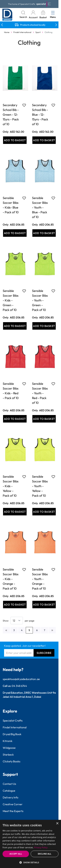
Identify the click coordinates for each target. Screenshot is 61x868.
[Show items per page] (17, 621)
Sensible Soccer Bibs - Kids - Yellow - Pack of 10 (11, 486)
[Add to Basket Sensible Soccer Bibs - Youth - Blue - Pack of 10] (44, 233)
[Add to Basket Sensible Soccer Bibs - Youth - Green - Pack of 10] (44, 326)
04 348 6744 (19, 686)
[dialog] (30, 844)
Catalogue (9, 791)
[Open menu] (53, 13)
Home (7, 32)
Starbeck (8, 755)
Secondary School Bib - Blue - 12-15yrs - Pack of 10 (40, 115)
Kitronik (8, 741)
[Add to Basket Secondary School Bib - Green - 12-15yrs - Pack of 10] (15, 140)
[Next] (52, 630)
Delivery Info (11, 797)
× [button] (57, 824)
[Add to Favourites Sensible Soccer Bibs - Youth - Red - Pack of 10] (53, 384)
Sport (38, 32)
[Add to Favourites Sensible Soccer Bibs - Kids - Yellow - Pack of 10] (24, 477)
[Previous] (6, 630)
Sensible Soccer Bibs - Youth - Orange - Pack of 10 (40, 579)
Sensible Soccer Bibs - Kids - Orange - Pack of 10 (11, 579)
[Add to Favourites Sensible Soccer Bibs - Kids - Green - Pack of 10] (24, 291)
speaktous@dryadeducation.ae (21, 679)
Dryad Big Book (12, 734)
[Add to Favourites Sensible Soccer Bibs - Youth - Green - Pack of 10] (53, 291)
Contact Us (9, 784)
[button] (30, 862)
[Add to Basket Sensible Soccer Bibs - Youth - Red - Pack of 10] (44, 419)
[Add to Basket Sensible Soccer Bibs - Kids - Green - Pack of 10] (15, 326)
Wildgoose (9, 748)
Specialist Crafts (13, 721)
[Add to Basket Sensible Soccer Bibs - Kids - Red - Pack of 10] (15, 419)
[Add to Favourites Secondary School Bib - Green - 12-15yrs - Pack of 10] (24, 105)
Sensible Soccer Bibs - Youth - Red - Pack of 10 (40, 393)
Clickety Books (12, 761)
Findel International (22, 32)
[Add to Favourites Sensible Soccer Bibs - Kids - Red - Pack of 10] (24, 384)
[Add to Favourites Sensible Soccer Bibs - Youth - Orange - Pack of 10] (53, 569)
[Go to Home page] (7, 15)
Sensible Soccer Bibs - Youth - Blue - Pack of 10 (40, 207)
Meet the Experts (13, 811)
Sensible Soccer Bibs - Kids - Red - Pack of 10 (11, 391)
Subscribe (44, 653)
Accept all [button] (16, 854)
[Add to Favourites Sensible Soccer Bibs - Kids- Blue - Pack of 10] (24, 198)
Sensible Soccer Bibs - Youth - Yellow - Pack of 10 (40, 486)
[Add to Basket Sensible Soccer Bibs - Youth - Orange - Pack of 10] (44, 605)
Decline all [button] (45, 854)
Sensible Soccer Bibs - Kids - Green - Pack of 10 (11, 300)
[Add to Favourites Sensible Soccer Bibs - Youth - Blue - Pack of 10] (53, 198)
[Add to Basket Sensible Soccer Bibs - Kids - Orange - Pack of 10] (15, 605)
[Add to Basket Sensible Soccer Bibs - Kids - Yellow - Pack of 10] (15, 512)
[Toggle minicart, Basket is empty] (43, 15)
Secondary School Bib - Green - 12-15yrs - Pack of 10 (11, 115)
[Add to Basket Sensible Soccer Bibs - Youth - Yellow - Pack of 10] (44, 512)
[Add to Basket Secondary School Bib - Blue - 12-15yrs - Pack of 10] (44, 140)
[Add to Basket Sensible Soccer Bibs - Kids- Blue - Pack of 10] (15, 233)
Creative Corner (13, 804)
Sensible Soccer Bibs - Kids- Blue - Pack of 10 (11, 205)
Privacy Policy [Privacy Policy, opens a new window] (41, 848)
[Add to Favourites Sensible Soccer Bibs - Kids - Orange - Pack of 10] (24, 569)
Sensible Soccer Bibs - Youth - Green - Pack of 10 (40, 300)
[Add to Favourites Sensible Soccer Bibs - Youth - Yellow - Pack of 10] (53, 477)
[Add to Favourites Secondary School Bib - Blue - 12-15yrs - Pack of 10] (53, 105)
